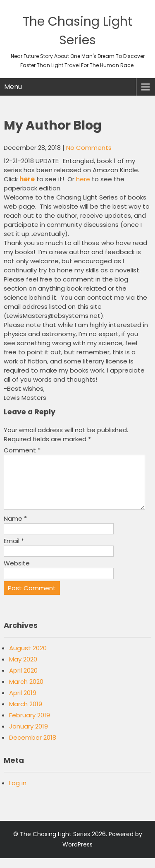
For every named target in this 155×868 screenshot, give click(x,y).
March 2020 (26, 691)
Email (14, 551)
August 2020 (28, 658)
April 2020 (23, 680)
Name (15, 528)
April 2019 (23, 703)
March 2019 (26, 714)
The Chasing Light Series (55, 844)
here (83, 179)
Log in (18, 793)
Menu (13, 87)
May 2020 (23, 669)
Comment (22, 450)
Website (17, 573)
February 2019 (30, 725)
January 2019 (29, 736)
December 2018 (33, 747)
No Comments (89, 148)
